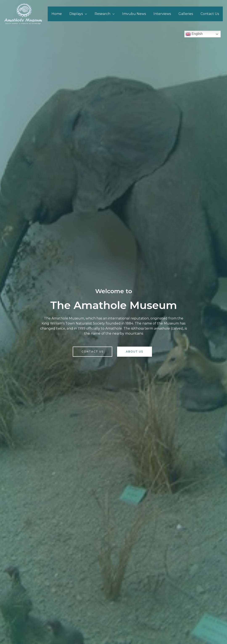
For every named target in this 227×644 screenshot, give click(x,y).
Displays (81, 14)
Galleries (187, 14)
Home (62, 14)
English (194, 34)
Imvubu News (137, 14)
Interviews (164, 14)
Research (106, 14)
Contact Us (210, 14)
